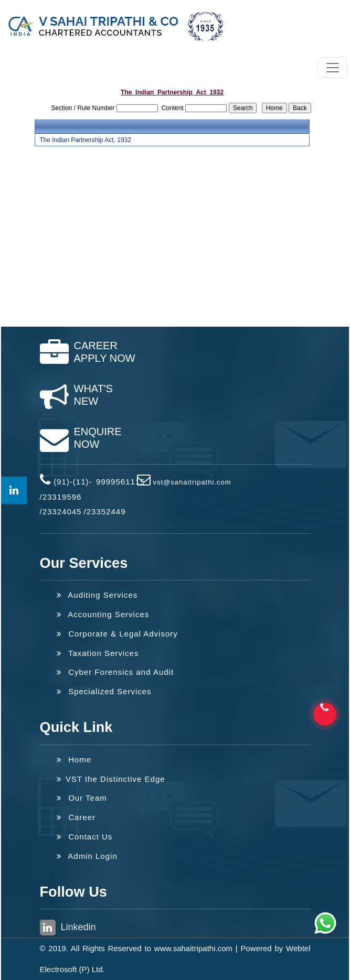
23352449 (106, 511)
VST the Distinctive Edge (111, 779)
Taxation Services (98, 653)
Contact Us (85, 837)
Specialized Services (104, 691)
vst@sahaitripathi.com (192, 482)
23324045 (62, 511)
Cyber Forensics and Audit (115, 672)
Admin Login (87, 856)
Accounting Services (103, 614)
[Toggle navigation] (333, 68)
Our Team (82, 798)
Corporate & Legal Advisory (117, 634)
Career (76, 817)
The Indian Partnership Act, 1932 (85, 140)
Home (74, 760)
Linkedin (68, 928)
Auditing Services (97, 595)
